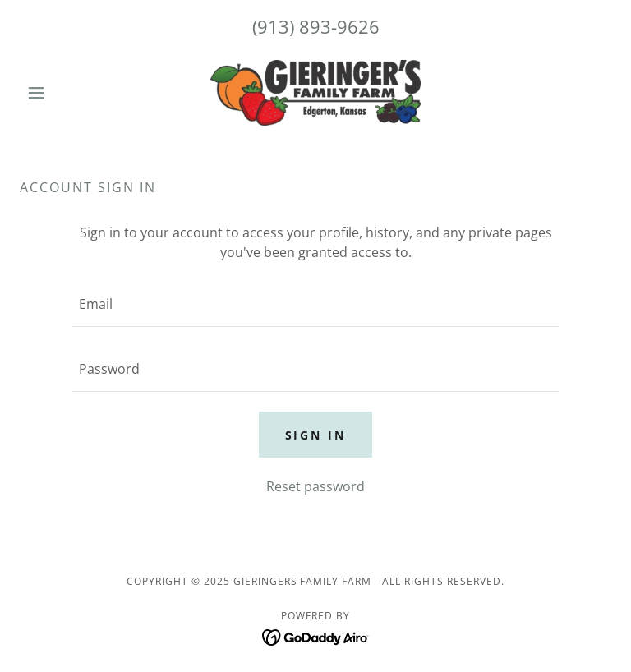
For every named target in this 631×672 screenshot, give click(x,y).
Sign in (316, 435)
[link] (315, 93)
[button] (64, 93)
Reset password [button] (315, 486)
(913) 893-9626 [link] (316, 26)
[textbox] (315, 304)
